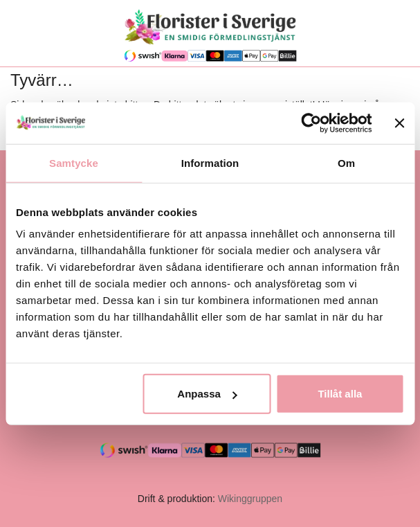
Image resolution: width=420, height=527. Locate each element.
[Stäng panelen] (399, 123)
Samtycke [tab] (74, 162)
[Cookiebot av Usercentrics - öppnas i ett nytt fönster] (312, 123)
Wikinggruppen (250, 499)
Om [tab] (346, 162)
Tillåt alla (340, 394)
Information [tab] (210, 162)
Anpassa (207, 394)
